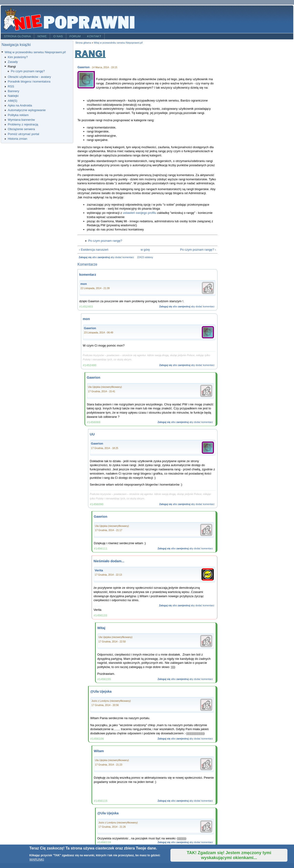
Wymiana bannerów (21, 120)
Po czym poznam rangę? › (198, 250)
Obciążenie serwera (21, 129)
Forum (75, 36)
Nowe (42, 36)
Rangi (12, 66)
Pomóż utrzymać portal (23, 134)
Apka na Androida (20, 105)
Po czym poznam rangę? (28, 71)
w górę (145, 250)
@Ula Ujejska (101, 691)
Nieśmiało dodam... (109, 561)
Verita (99, 570)
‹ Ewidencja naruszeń (94, 250)
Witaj (101, 628)
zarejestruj (104, 257)
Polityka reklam (18, 115)
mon (84, 284)
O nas (58, 36)
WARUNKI (37, 859)
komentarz (88, 275)
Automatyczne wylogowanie (27, 110)
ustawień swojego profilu (140, 213)
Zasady (13, 62)
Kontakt (94, 36)
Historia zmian (17, 139)
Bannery (13, 91)
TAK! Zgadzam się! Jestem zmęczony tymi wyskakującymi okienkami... (229, 855)
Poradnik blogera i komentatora (29, 81)
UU (92, 434)
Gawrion (84, 67)
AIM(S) (13, 101)
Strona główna (17, 36)
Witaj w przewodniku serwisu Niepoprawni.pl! (35, 52)
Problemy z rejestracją (23, 124)
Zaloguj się (85, 257)
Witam (99, 751)
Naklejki (13, 96)
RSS (11, 86)
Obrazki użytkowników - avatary (29, 77)
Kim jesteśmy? (18, 57)
